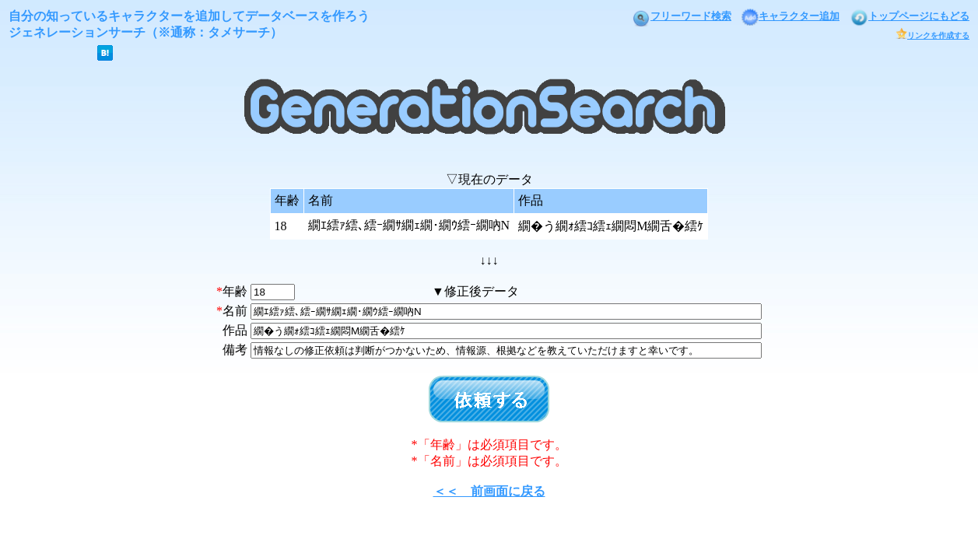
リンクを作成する (932, 35)
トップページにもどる (910, 16)
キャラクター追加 (790, 16)
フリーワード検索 (682, 16)
